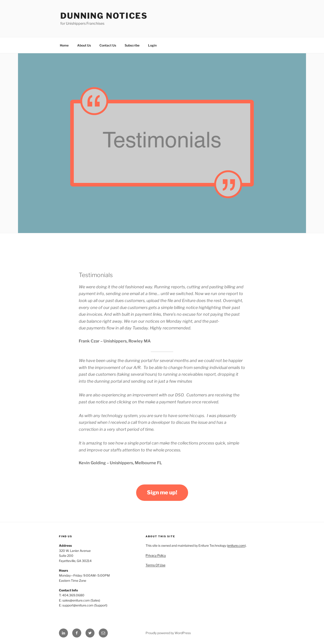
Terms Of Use (155, 565)
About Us (84, 45)
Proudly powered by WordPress (168, 633)
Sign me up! (162, 492)
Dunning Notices (104, 16)
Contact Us (108, 45)
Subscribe (132, 45)
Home (64, 45)
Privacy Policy (156, 555)
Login (152, 45)
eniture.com (236, 545)
